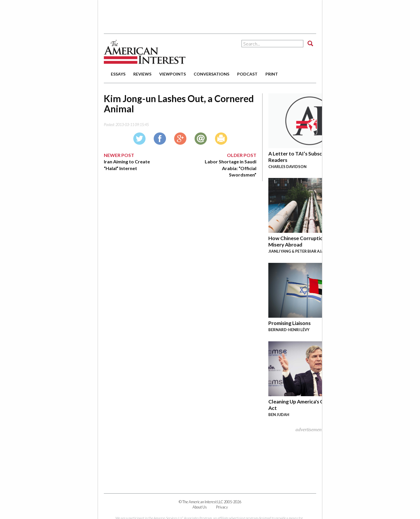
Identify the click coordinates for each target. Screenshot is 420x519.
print (272, 74)
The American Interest (145, 52)
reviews (142, 74)
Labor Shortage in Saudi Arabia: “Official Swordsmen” (231, 168)
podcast (247, 74)
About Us (200, 507)
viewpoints (173, 74)
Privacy (222, 507)
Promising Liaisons (289, 323)
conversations (211, 74)
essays (118, 74)
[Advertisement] (210, 15)
